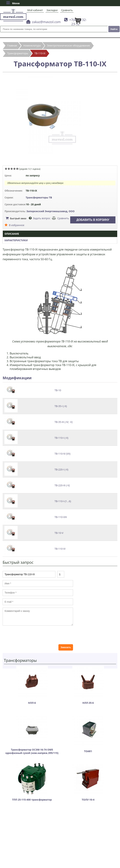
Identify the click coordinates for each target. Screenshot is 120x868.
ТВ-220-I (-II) (61, 469)
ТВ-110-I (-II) (61, 438)
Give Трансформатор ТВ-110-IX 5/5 (17, 169)
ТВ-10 (58, 390)
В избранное (17, 225)
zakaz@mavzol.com (46, 22)
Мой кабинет (35, 10)
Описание (12, 234)
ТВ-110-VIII (61, 517)
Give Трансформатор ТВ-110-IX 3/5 (12, 169)
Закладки (52, 10)
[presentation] (29, 635)
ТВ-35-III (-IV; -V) (64, 422)
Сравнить (67, 10)
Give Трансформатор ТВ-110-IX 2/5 (9, 169)
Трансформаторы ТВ (39, 197)
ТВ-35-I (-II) (61, 406)
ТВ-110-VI (60, 549)
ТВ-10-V (59, 533)
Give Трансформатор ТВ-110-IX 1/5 (6, 169)
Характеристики (16, 240)
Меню (13, 3)
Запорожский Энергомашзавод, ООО (50, 211)
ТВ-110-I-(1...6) (63, 501)
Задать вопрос (42, 218)
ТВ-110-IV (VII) (62, 454)
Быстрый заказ (18, 218)
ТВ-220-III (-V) (62, 485)
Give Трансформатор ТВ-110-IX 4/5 (14, 169)
